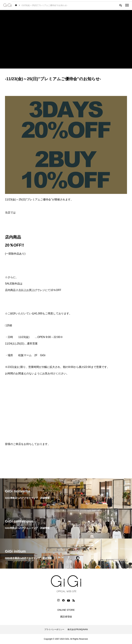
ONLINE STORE (66, 610)
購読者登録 (66, 617)
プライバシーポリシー (54, 629)
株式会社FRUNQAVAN (78, 629)
